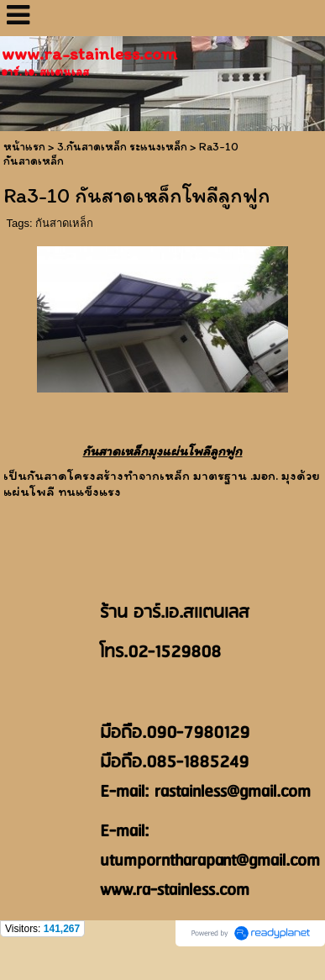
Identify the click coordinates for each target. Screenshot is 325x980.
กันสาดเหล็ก (64, 223)
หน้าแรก (24, 147)
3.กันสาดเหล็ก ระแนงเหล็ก (122, 147)
